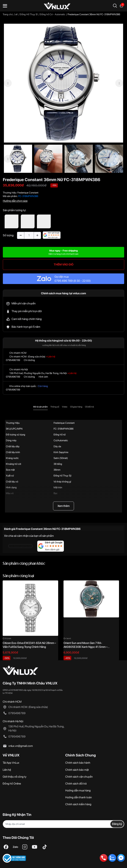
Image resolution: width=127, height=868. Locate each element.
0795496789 (13, 360)
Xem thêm (63, 506)
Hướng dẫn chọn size (15, 201)
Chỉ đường (29, 360)
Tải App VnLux (11, 763)
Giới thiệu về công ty (15, 777)
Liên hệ (7, 770)
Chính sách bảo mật (77, 770)
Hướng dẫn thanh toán (78, 797)
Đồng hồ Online (12, 784)
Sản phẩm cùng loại (18, 576)
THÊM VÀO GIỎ (64, 264)
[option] (63, 83)
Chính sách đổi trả (76, 784)
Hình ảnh (43, 377)
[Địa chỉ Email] (63, 824)
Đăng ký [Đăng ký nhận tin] (117, 824)
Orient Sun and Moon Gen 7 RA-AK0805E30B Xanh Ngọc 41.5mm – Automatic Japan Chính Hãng (85, 647)
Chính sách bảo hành (78, 763)
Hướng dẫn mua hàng (78, 790)
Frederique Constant (28, 193)
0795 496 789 (64, 281)
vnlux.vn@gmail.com (21, 746)
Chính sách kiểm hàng (78, 804)
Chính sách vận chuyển (79, 777)
